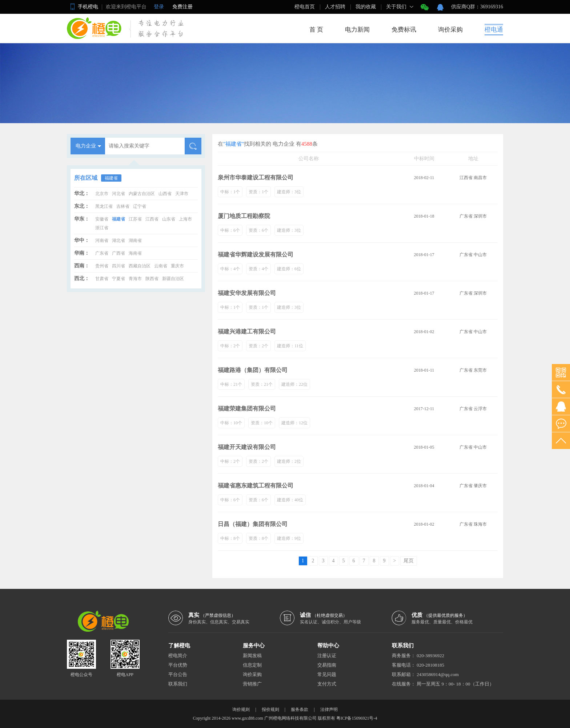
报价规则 (270, 709)
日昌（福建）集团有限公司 (253, 524)
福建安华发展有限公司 (247, 293)
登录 (159, 7)
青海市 (135, 279)
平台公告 (178, 674)
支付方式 (327, 684)
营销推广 (252, 684)
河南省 (102, 240)
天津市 (182, 194)
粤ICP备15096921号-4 (357, 718)
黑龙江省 (104, 206)
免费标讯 (404, 30)
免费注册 (182, 7)
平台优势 (178, 665)
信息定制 (252, 665)
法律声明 (329, 709)
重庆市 (177, 266)
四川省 (119, 266)
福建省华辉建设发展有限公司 (256, 254)
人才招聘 (335, 7)
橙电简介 (178, 656)
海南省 (135, 253)
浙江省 (102, 228)
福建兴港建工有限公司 (247, 331)
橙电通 (494, 30)
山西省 (165, 194)
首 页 (316, 30)
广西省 (119, 253)
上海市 (185, 219)
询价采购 (450, 30)
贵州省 (102, 266)
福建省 (111, 178)
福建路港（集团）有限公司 (253, 370)
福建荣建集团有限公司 (247, 409)
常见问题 (327, 674)
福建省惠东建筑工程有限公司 (256, 486)
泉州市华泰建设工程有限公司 (256, 177)
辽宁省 (140, 206)
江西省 (152, 219)
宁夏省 (119, 279)
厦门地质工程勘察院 (244, 216)
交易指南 (327, 665)
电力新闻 (357, 30)
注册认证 (327, 656)
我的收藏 (366, 7)
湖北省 (119, 240)
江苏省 (135, 219)
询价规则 (241, 709)
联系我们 (178, 684)
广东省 (102, 253)
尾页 (409, 561)
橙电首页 (305, 7)
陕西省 (152, 279)
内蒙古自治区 (142, 194)
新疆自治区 (173, 279)
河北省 (119, 194)
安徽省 (102, 219)
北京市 (102, 194)
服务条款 (300, 709)
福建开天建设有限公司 (247, 447)
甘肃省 (102, 279)
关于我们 (396, 7)
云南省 (161, 266)
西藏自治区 (140, 266)
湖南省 (135, 240)
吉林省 (123, 206)
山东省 (169, 219)
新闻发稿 (252, 656)
